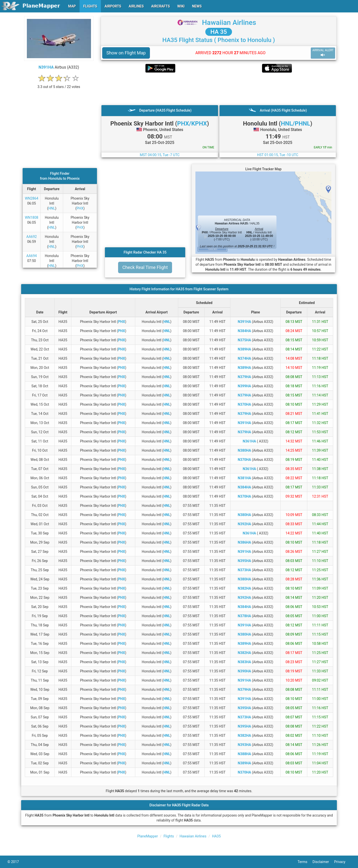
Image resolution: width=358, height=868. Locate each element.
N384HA (244, 331)
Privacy (342, 862)
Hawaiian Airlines (229, 22)
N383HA (244, 662)
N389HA (244, 349)
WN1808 (32, 217)
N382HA (244, 588)
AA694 (32, 256)
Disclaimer (323, 862)
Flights (169, 836)
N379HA (244, 377)
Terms (305, 862)
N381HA (244, 478)
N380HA (244, 450)
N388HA (244, 754)
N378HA (244, 616)
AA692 (32, 237)
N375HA (244, 340)
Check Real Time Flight (145, 267)
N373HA (244, 570)
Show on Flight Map (126, 53)
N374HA (244, 358)
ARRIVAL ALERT (323, 53)
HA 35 (219, 32)
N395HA (244, 561)
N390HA (244, 671)
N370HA (244, 404)
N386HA (244, 542)
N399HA (244, 386)
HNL (52, 208)
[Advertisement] (219, 89)
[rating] (59, 84)
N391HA (46, 67)
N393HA (244, 745)
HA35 (216, 836)
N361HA (249, 441)
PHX (80, 208)
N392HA (244, 524)
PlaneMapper (148, 836)
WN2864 (32, 198)
